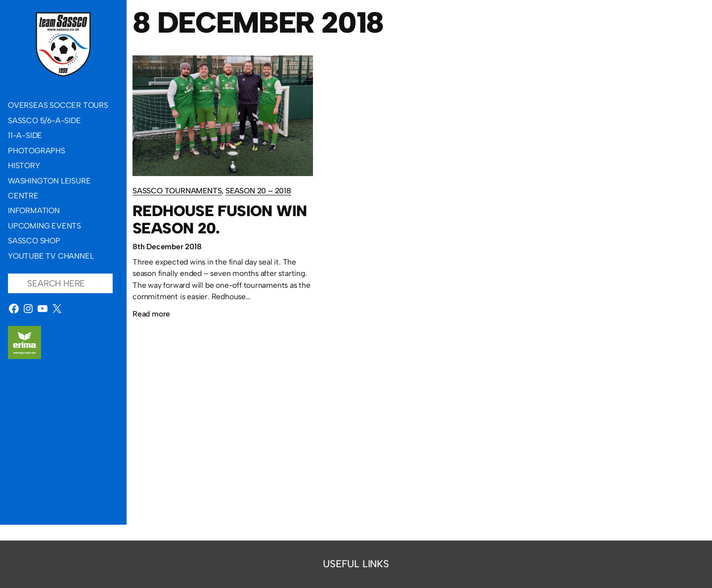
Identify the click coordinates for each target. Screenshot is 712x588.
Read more (151, 314)
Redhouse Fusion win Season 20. (220, 220)
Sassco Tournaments (177, 191)
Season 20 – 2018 (258, 191)
